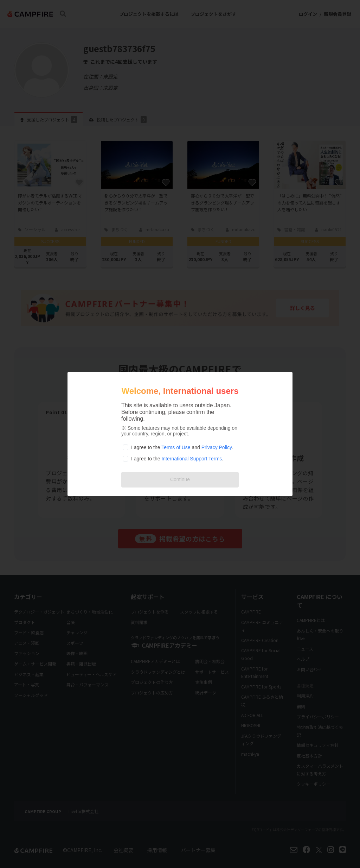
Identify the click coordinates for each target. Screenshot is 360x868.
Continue (180, 479)
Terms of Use (176, 447)
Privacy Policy (217, 447)
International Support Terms (192, 459)
